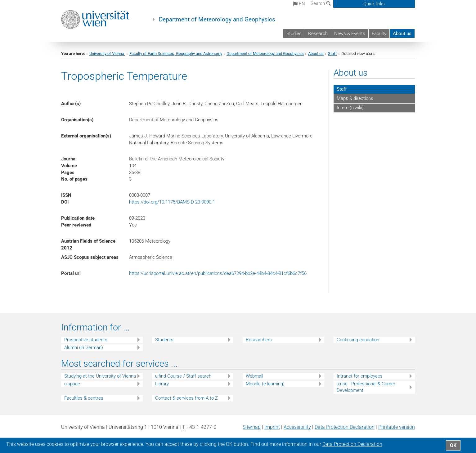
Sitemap (252, 427)
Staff (332, 54)
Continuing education (358, 340)
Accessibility (297, 427)
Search (321, 3)
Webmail (254, 376)
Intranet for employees (360, 376)
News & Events (350, 34)
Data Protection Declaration (345, 427)
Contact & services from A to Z (186, 398)
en (299, 4)
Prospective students (86, 340)
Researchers (259, 340)
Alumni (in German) (84, 348)
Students (164, 340)
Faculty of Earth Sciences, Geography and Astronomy (176, 54)
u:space (72, 384)
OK (453, 445)
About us (402, 34)
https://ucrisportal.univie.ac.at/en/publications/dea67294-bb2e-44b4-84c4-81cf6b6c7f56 (218, 273)
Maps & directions (355, 98)
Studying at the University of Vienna (100, 376)
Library (162, 384)
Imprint (272, 427)
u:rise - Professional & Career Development (366, 387)
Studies (294, 34)
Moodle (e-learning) (265, 384)
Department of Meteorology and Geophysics (217, 20)
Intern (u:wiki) (350, 108)
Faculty (379, 34)
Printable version (397, 427)
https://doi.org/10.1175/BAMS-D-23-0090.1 (172, 202)
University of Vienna (107, 54)
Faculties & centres (84, 398)
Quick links (374, 4)
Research (318, 34)
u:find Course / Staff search (183, 376)
